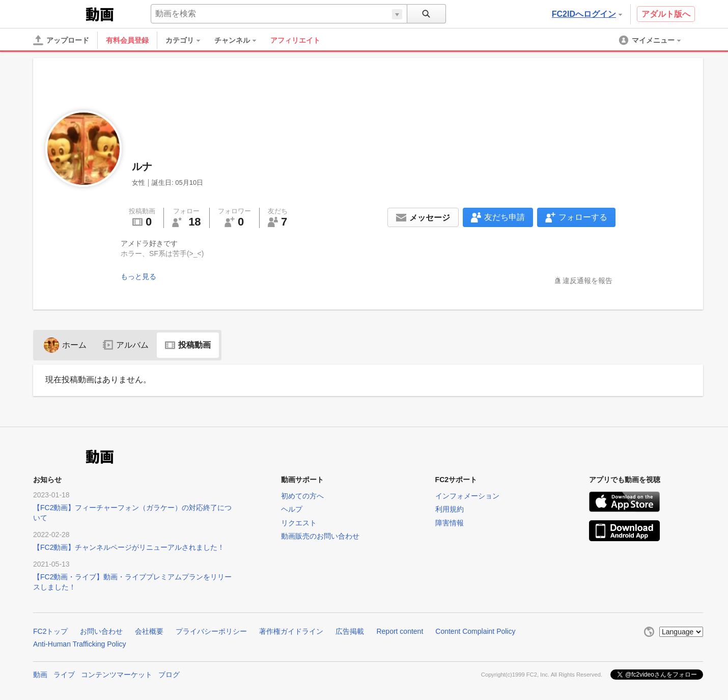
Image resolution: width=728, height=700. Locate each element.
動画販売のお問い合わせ (320, 536)
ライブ (64, 675)
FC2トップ (50, 631)
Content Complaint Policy (475, 631)
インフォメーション (467, 496)
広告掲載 (350, 631)
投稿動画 (188, 345)
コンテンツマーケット (117, 675)
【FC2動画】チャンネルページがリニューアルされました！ (129, 547)
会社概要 (149, 631)
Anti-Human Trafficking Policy (80, 644)
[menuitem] (188, 40)
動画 (40, 675)
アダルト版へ (666, 14)
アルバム (126, 345)
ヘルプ (292, 509)
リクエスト (299, 523)
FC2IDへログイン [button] (587, 14)
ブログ (169, 675)
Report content (400, 631)
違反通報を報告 (587, 281)
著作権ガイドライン (291, 631)
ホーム (65, 345)
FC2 (58, 13)
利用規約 (450, 509)
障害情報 (450, 523)
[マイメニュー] (651, 40)
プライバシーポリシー (211, 631)
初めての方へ (302, 496)
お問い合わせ (101, 631)
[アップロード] (61, 40)
